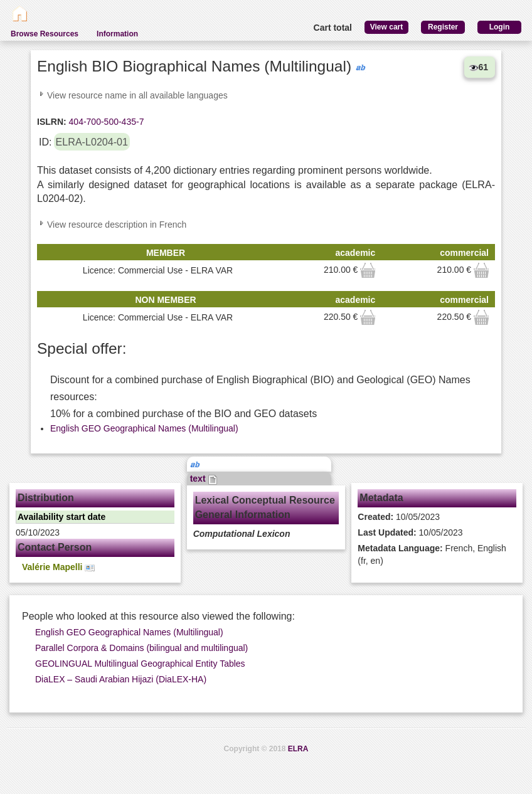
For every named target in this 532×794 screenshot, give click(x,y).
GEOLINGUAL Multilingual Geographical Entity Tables (140, 664)
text (204, 479)
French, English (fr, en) (432, 554)
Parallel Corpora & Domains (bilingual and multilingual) (141, 648)
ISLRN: (52, 122)
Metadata (381, 498)
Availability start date (61, 517)
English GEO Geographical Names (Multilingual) (144, 428)
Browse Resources (45, 34)
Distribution (46, 498)
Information (117, 34)
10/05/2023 (399, 517)
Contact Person (55, 547)
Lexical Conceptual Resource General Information (265, 507)
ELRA (298, 749)
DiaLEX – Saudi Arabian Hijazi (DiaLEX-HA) (121, 679)
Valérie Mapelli (58, 567)
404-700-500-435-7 (105, 122)
